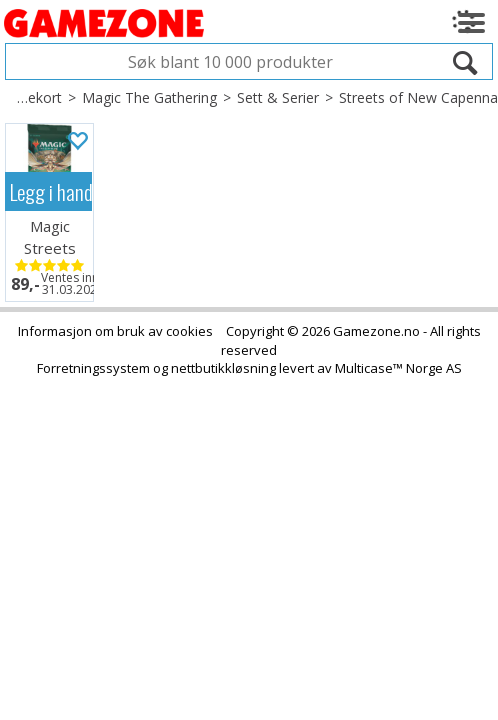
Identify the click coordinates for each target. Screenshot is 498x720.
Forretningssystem (93, 368)
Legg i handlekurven (51, 191)
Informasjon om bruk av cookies (115, 331)
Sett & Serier (278, 97)
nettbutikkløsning (223, 368)
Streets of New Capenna (418, 97)
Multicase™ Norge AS (398, 368)
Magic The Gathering (149, 97)
